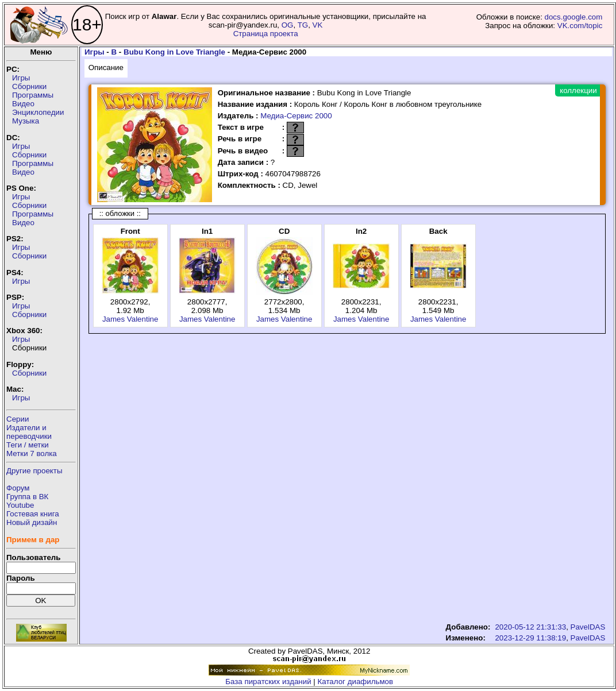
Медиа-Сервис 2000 (296, 116)
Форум (18, 488)
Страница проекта (266, 34)
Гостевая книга (33, 514)
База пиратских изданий (268, 682)
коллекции (578, 90)
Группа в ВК (27, 497)
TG (303, 25)
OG (288, 25)
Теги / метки (28, 445)
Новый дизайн (32, 522)
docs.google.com (574, 17)
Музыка (26, 121)
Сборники (29, 86)
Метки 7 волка (32, 453)
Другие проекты (34, 471)
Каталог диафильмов (356, 682)
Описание (106, 67)
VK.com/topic (580, 26)
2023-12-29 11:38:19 (530, 638)
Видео (23, 104)
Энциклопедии (38, 112)
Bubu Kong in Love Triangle (174, 52)
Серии (18, 419)
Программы (33, 95)
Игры (21, 78)
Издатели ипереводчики (29, 432)
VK (318, 25)
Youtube (20, 505)
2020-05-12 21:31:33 (530, 627)
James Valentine (130, 319)
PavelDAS (588, 627)
